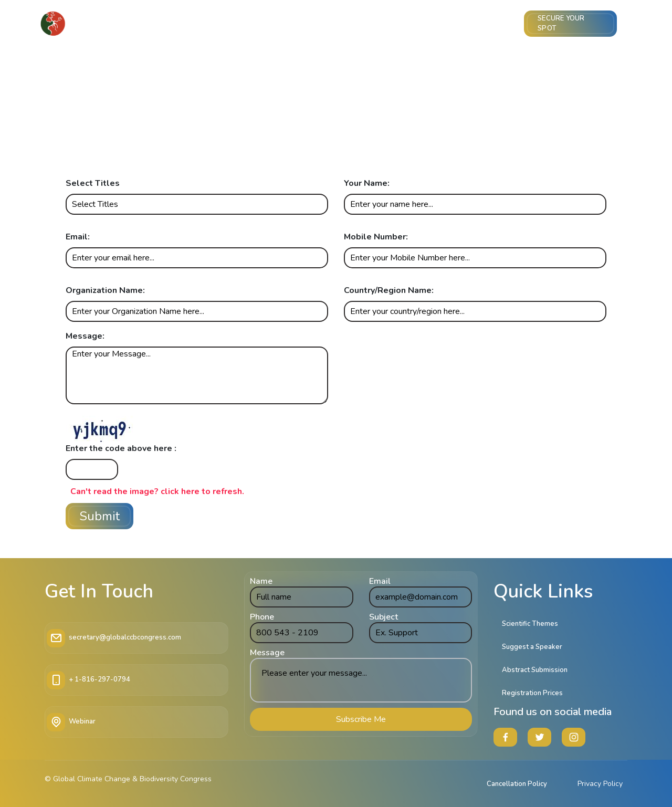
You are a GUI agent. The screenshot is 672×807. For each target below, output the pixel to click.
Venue (509, 24)
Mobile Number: (376, 237)
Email (380, 581)
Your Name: (367, 183)
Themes (302, 24)
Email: (78, 237)
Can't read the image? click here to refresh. (157, 491)
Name (261, 581)
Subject (384, 617)
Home (133, 24)
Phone (262, 617)
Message (267, 653)
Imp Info (402, 24)
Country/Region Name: (389, 290)
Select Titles (93, 183)
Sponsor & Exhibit (449, 24)
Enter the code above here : (121, 448)
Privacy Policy (600, 784)
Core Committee (170, 24)
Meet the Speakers (340, 24)
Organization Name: (105, 290)
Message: (85, 336)
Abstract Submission (232, 24)
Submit (99, 516)
